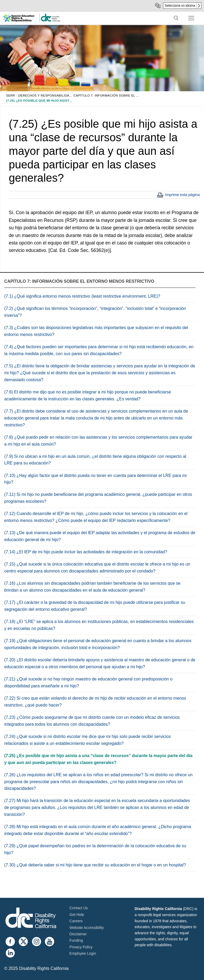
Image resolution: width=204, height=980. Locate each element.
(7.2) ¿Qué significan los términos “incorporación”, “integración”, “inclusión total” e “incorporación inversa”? (95, 312)
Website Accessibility (87, 928)
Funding (76, 940)
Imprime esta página (182, 195)
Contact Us (78, 908)
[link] (50, 21)
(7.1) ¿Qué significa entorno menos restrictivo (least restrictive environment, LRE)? (82, 296)
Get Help (77, 915)
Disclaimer (78, 934)
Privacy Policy (81, 947)
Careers (76, 921)
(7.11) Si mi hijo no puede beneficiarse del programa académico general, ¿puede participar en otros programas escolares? (98, 498)
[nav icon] (191, 18)
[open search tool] (176, 18)
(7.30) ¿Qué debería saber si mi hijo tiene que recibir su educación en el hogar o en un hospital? (95, 865)
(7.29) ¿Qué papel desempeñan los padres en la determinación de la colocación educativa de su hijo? (95, 849)
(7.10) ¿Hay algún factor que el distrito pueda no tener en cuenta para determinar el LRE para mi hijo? (95, 479)
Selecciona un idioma (180, 6)
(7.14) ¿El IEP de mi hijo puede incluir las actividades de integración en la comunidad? (86, 552)
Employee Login (83, 953)
